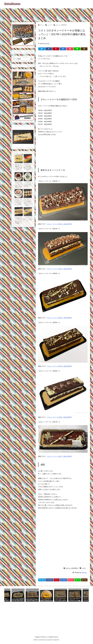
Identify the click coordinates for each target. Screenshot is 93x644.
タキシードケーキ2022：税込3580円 (59, 224)
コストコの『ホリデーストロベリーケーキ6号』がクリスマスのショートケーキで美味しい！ (18, 202)
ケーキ (84, 568)
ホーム (41, 25)
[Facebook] (49, 49)
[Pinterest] (56, 49)
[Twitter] (42, 49)
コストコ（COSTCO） (61, 25)
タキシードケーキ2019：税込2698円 (59, 366)
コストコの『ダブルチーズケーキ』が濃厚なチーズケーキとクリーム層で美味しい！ (18, 167)
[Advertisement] (46, 14)
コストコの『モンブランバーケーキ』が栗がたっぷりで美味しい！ (28, 219)
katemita (84, 573)
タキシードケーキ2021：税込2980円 (59, 269)
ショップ (49, 25)
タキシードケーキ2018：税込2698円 (59, 417)
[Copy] (84, 49)
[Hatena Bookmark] (63, 49)
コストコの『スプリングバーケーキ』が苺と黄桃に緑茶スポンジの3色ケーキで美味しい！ (28, 167)
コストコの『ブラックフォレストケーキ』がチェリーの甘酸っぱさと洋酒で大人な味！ (18, 185)
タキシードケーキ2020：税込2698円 (59, 318)
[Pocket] (70, 49)
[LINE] (77, 49)
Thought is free (56, 640)
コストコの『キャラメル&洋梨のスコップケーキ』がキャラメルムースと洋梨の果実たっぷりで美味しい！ (18, 220)
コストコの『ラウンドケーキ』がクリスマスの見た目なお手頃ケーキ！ (28, 184)
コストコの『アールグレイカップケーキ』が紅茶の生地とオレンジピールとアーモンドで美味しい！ (28, 202)
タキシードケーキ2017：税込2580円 (59, 456)
